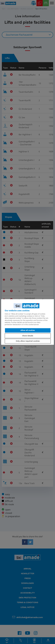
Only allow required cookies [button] (28, 341)
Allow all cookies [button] (28, 330)
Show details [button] (28, 336)
